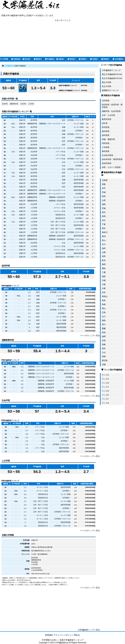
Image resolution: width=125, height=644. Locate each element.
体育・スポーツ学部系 (111, 167)
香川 (104, 324)
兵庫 (104, 288)
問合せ (77, 635)
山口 (104, 316)
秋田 (104, 196)
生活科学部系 (107, 155)
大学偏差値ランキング (111, 70)
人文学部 (31, 104)
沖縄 (104, 364)
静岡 (104, 264)
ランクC (105, 387)
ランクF (105, 399)
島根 (104, 304)
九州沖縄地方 (118, 59)
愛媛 (104, 328)
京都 (104, 280)
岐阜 (104, 260)
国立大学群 (107, 82)
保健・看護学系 (108, 139)
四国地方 (105, 59)
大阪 (104, 284)
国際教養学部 (14, 104)
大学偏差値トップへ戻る (89, 630)
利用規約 (49, 635)
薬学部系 (106, 135)
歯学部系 (106, 131)
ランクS (105, 375)
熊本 (104, 348)
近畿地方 (83, 59)
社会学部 (23, 104)
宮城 (104, 192)
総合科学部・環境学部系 (112, 159)
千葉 (104, 224)
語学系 (105, 123)
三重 (104, 272)
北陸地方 (60, 59)
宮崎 (104, 356)
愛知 (104, 268)
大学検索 (4, 59)
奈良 (104, 292)
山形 (104, 200)
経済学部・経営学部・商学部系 (112, 106)
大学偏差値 (8, 66)
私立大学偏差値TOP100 (112, 78)
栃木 (104, 212)
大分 (104, 352)
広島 (104, 312)
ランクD (105, 391)
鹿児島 (105, 360)
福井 (104, 248)
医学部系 (106, 127)
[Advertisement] (62, 39)
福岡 (104, 336)
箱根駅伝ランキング (110, 90)
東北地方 (27, 59)
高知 (104, 332)
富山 (104, 240)
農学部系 (106, 151)
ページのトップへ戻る (90, 336)
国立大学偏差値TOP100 (112, 74)
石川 (104, 244)
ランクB (105, 383)
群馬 (104, 216)
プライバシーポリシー (63, 635)
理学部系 (106, 143)
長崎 (104, 344)
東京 (104, 228)
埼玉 (104, 220)
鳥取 (104, 300)
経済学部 (5, 104)
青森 (104, 184)
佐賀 (104, 340)
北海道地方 (16, 59)
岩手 (104, 188)
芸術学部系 (107, 163)
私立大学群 (107, 86)
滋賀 (104, 276)
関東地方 (38, 59)
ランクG (105, 403)
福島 (104, 204)
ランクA (105, 379)
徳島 (104, 320)
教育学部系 (107, 119)
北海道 (105, 180)
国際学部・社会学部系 (111, 111)
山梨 (104, 252)
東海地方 (72, 59)
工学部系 (106, 147)
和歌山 (105, 296)
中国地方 (94, 59)
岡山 (104, 308)
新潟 (104, 236)
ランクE (105, 395)
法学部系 (106, 101)
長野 (104, 256)
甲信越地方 (50, 59)
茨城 (104, 208)
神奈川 (105, 232)
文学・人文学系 (108, 115)
